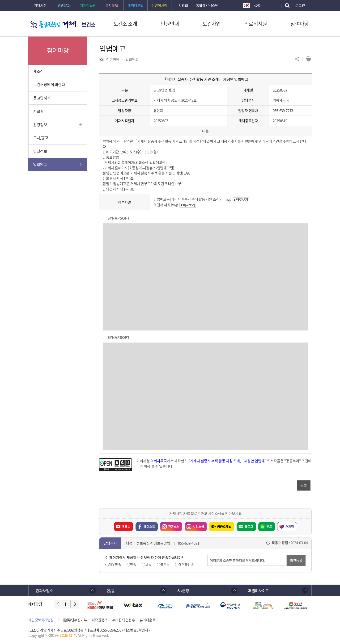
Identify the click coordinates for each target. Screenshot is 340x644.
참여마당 (113, 59)
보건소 (88, 24)
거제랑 (290, 526)
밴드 (269, 526)
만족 (133, 564)
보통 (148, 564)
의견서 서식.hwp (166, 205)
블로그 (249, 526)
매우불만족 (186, 564)
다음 (75, 604)
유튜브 (126, 526)
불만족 (165, 564)
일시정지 (66, 604)
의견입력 (207, 555)
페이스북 (149, 526)
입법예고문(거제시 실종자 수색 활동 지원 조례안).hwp (192, 199)
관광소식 (170, 525)
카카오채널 (224, 526)
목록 (304, 485)
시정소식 (194, 525)
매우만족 (115, 564)
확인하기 (145, 630)
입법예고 (132, 59)
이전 (58, 604)
